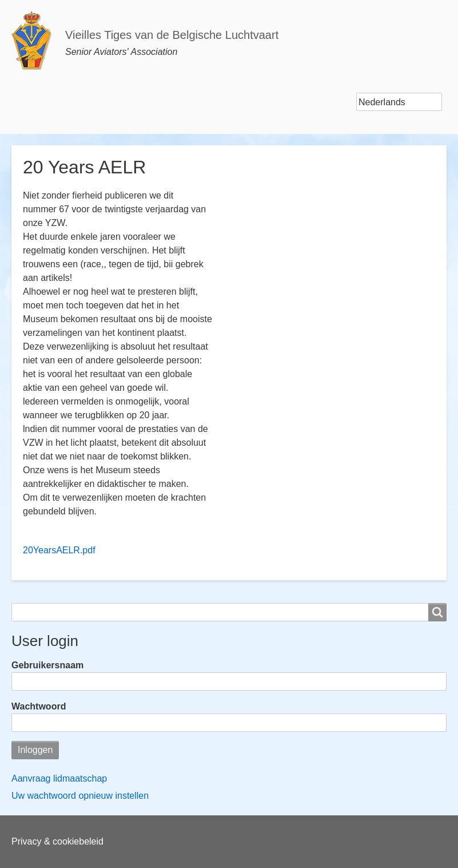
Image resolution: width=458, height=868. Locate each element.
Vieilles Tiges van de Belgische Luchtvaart (172, 35)
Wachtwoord (39, 706)
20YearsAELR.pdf (59, 550)
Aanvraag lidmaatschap (59, 778)
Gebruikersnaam (47, 665)
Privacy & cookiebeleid (57, 841)
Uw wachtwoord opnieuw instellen (80, 796)
